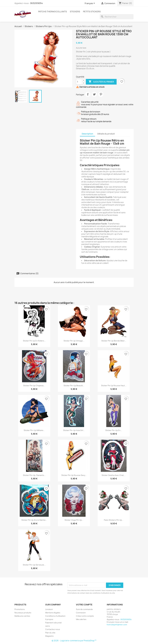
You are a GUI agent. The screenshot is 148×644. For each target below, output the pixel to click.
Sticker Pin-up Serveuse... (34, 565)
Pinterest (101, 94)
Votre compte (84, 605)
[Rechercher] (117, 17)
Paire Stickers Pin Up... (114, 520)
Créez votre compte (85, 616)
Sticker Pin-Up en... (114, 430)
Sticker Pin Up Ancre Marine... (34, 520)
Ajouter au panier (101, 82)
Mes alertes (81, 619)
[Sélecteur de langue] (90, 3)
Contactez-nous (53, 629)
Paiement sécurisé (53, 623)
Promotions (20, 609)
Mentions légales (53, 613)
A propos (49, 619)
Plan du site (50, 633)
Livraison (49, 609)
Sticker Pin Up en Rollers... (34, 341)
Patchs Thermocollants (53, 12)
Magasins (49, 636)
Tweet (94, 94)
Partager (88, 94)
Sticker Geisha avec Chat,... (114, 475)
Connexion (81, 613)
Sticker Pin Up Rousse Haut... (114, 386)
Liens (48, 626)
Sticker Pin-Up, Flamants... (34, 475)
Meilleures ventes (22, 616)
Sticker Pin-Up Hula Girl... (74, 430)
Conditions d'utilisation (55, 616)
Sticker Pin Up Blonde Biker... (114, 341)
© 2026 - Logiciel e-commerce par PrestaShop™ (74, 641)
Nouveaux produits (23, 613)
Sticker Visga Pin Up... (74, 520)
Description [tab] (87, 134)
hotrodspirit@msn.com (117, 625)
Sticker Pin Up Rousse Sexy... (74, 475)
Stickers (75, 12)
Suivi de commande (84, 609)
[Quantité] (79, 82)
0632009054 (36, 3)
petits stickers (92, 12)
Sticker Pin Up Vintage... (74, 341)
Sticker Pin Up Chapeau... (34, 386)
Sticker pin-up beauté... (74, 386)
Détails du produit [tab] (106, 134)
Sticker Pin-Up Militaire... (34, 430)
